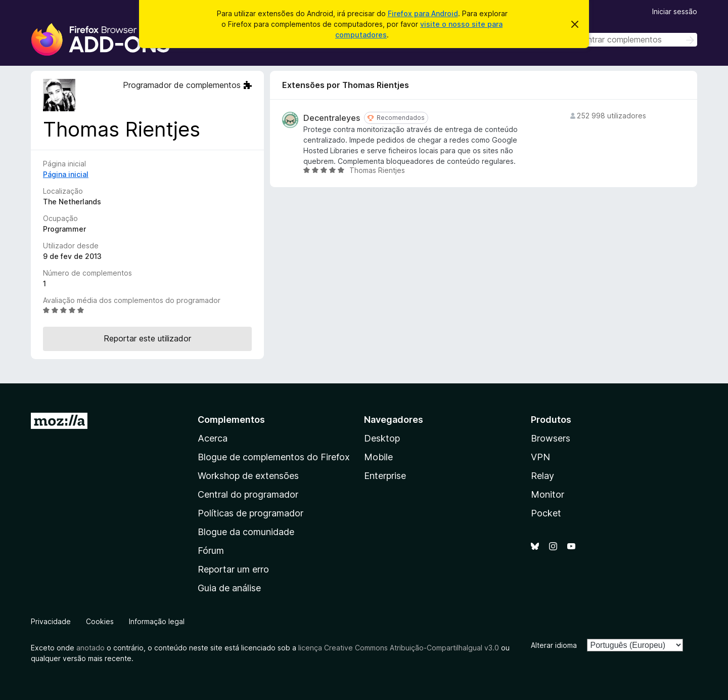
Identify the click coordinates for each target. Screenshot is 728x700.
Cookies (100, 621)
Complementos (231, 420)
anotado (90, 648)
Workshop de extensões (248, 476)
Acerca (213, 438)
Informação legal (157, 621)
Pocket (546, 513)
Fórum (211, 551)
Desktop (382, 438)
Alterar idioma (554, 645)
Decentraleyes (332, 118)
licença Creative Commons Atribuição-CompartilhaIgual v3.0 (399, 648)
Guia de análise (229, 588)
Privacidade (51, 621)
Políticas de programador (251, 513)
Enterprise (385, 476)
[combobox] (625, 40)
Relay (542, 476)
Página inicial (66, 174)
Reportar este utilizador (147, 338)
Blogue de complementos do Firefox (274, 457)
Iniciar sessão (675, 11)
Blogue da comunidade (246, 532)
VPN (540, 457)
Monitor (548, 494)
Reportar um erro (233, 569)
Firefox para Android (423, 13)
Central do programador (248, 494)
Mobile (378, 457)
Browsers (551, 438)
